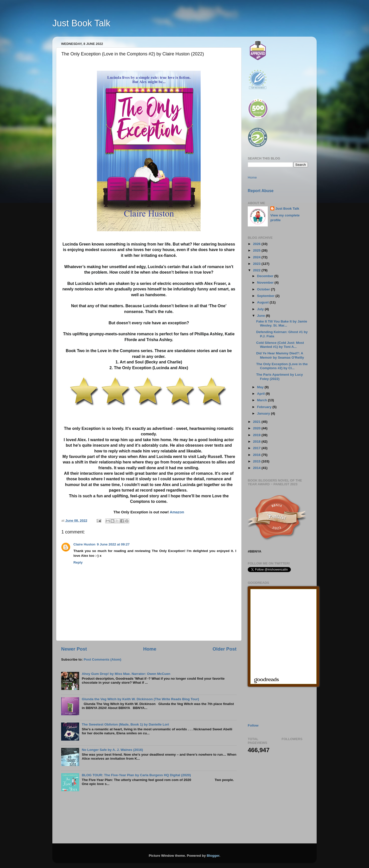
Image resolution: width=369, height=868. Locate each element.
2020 (257, 428)
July (261, 309)
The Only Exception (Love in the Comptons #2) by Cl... (282, 366)
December (266, 276)
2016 (257, 455)
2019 (257, 435)
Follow (253, 725)
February (265, 407)
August (263, 302)
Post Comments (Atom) (102, 659)
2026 (257, 244)
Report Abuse (261, 191)
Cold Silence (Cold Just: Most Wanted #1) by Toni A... (280, 345)
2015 (257, 461)
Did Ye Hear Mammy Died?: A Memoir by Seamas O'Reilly (280, 355)
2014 (257, 468)
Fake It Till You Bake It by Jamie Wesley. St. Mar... (282, 323)
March (263, 400)
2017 (257, 448)
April (261, 394)
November (266, 283)
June (261, 316)
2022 (257, 270)
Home (150, 649)
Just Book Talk (81, 23)
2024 (257, 257)
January (264, 413)
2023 (257, 264)
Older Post (224, 649)
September (266, 296)
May (261, 387)
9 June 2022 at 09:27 (113, 544)
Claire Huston (84, 544)
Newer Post (74, 649)
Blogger (213, 856)
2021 (257, 422)
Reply (78, 562)
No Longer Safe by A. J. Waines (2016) (112, 750)
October (264, 289)
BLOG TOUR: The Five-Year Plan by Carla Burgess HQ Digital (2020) (136, 775)
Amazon (177, 512)
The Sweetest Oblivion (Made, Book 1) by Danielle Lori (125, 724)
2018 (257, 442)
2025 (257, 250)
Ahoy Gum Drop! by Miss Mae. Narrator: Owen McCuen (126, 674)
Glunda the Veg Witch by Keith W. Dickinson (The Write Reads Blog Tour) (140, 699)
